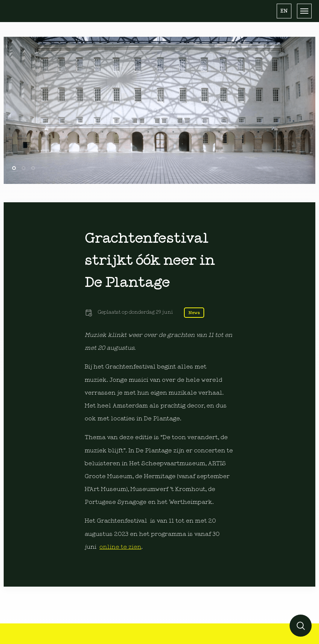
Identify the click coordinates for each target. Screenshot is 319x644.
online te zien (120, 547)
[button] (284, 11)
